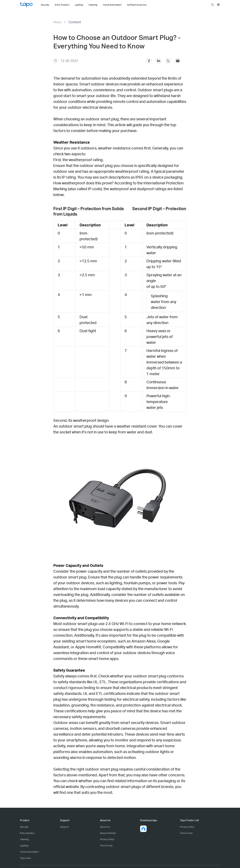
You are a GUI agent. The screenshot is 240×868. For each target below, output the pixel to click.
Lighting (24, 846)
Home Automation (29, 852)
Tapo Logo (26, 5)
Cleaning (24, 839)
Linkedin (159, 61)
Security (24, 827)
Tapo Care (25, 858)
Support (64, 827)
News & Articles (108, 833)
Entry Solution (27, 833)
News (57, 22)
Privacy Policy (107, 839)
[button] (143, 829)
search (212, 5)
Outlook (178, 61)
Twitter (168, 61)
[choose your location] (218, 5)
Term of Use (106, 846)
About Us (105, 827)
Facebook (149, 61)
